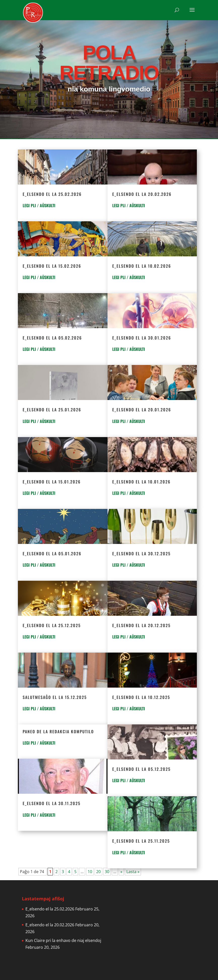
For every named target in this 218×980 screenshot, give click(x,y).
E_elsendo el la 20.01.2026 (142, 410)
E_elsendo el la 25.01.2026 (52, 410)
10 (90, 872)
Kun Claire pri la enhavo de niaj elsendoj (63, 940)
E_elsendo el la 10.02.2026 (142, 266)
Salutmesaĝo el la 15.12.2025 (55, 697)
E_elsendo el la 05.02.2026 (52, 338)
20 (98, 872)
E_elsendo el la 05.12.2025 (141, 769)
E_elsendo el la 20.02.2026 (142, 194)
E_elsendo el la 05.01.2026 (52, 554)
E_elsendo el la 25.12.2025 (52, 625)
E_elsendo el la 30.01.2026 (142, 338)
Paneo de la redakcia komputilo (58, 731)
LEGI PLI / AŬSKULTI (39, 205)
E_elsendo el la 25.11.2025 (141, 841)
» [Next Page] (121, 872)
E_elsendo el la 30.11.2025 (52, 803)
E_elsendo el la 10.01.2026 (141, 482)
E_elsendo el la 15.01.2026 (52, 482)
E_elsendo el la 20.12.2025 (141, 625)
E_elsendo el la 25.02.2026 (52, 194)
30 (107, 872)
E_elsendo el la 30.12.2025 (141, 554)
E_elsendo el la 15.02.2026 (52, 266)
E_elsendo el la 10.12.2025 (141, 697)
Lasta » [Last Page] (133, 872)
